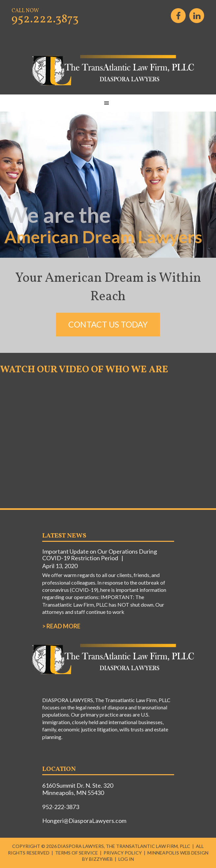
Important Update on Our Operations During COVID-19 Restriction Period (100, 555)
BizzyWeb (101, 859)
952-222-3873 (61, 807)
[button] (108, 103)
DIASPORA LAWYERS (108, 70)
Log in (126, 859)
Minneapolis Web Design (178, 853)
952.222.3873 (45, 19)
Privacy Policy (123, 853)
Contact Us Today (108, 324)
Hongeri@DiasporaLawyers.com (84, 821)
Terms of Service (77, 853)
